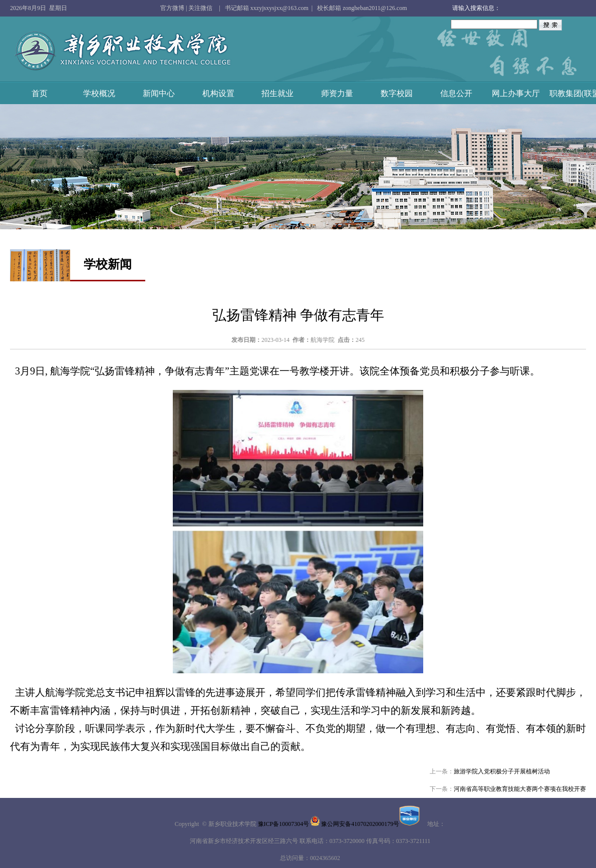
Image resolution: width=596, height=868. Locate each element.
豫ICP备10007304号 (284, 824)
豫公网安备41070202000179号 (370, 824)
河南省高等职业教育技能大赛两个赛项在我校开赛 (520, 789)
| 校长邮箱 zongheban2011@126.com (358, 8)
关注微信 (200, 8)
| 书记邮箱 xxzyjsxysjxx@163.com (262, 8)
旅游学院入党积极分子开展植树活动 (502, 771)
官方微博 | (174, 8)
